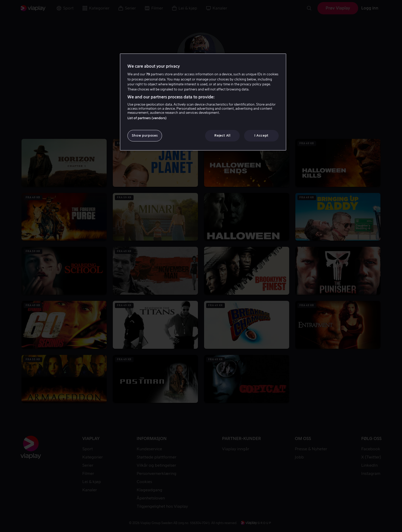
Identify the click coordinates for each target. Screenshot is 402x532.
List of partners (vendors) (147, 118)
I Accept (261, 135)
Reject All (222, 135)
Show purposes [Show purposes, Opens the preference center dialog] (145, 135)
